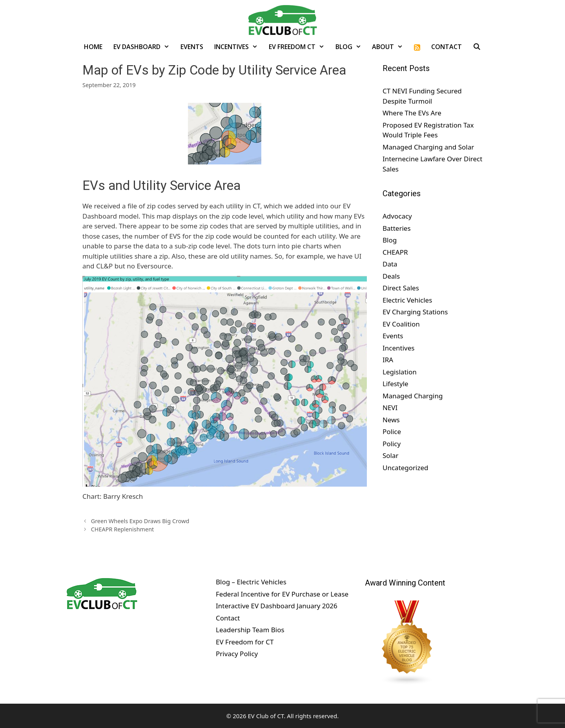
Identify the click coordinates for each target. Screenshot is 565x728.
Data (390, 264)
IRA (388, 360)
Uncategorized (406, 468)
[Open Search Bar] (477, 47)
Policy (392, 444)
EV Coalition (401, 324)
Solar (391, 455)
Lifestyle (395, 384)
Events (192, 47)
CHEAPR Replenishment (123, 529)
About (390, 47)
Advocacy (397, 216)
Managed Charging (413, 396)
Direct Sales (401, 288)
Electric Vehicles (407, 300)
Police (392, 432)
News (391, 420)
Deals (391, 276)
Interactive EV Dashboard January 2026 (277, 606)
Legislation (400, 372)
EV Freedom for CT (245, 642)
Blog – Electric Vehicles (251, 582)
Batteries (397, 228)
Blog (351, 47)
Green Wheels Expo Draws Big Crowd (140, 521)
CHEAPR (395, 252)
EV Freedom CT (299, 47)
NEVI (390, 408)
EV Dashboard (144, 47)
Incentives (239, 47)
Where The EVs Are (412, 113)
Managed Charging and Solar (428, 147)
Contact (447, 47)
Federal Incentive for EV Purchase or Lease (282, 594)
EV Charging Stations (415, 312)
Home (93, 47)
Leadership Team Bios (250, 630)
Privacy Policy (237, 654)
